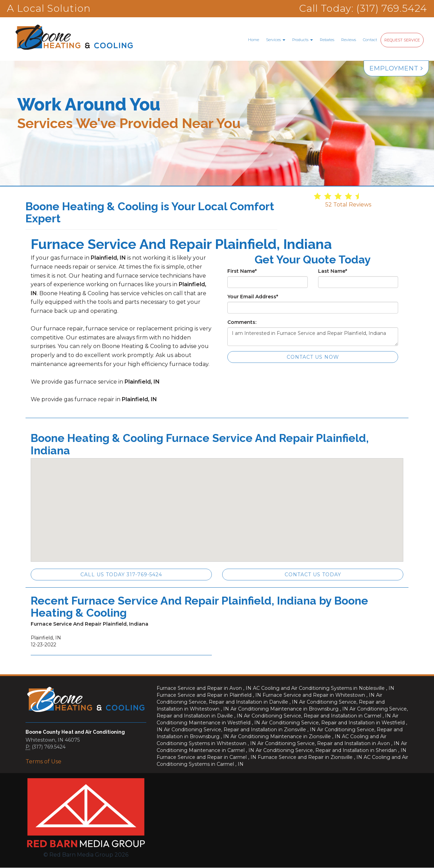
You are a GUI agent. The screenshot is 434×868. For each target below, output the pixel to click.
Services (276, 40)
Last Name (333, 271)
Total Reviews (348, 205)
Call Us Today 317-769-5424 (121, 575)
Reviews (349, 40)
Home (254, 40)
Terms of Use (43, 761)
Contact (370, 40)
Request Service (402, 40)
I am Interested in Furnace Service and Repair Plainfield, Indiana (313, 337)
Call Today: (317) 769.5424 (363, 8)
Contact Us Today (313, 575)
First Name (242, 271)
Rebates (327, 40)
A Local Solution (49, 8)
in (205, 688)
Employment (396, 68)
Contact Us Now (313, 357)
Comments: (242, 322)
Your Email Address (253, 297)
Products (303, 40)
